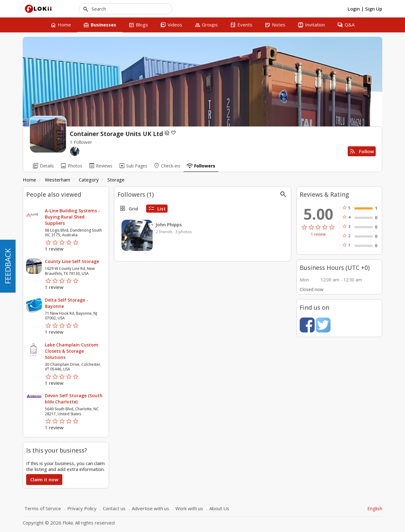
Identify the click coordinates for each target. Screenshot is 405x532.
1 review (318, 234)
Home (29, 180)
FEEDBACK (8, 266)
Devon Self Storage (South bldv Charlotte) (74, 399)
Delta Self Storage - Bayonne (67, 303)
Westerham (57, 180)
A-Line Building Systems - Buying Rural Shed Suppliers (72, 217)
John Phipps (169, 224)
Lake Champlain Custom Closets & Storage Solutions (71, 351)
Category (89, 180)
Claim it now (44, 479)
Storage (116, 180)
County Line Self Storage (72, 261)
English (375, 508)
